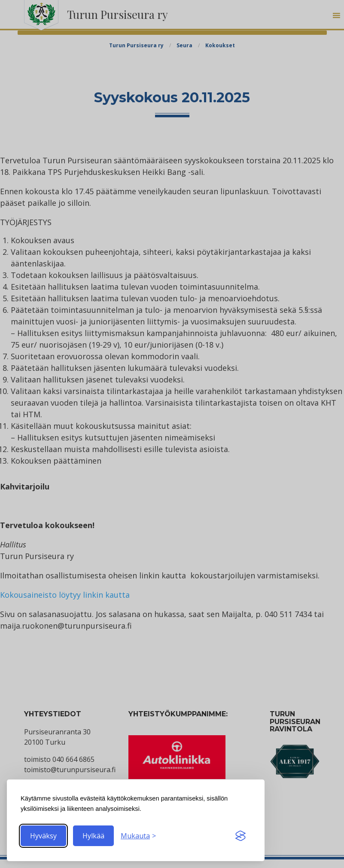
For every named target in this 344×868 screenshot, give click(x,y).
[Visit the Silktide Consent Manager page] (240, 836)
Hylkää (93, 836)
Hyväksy (43, 836)
